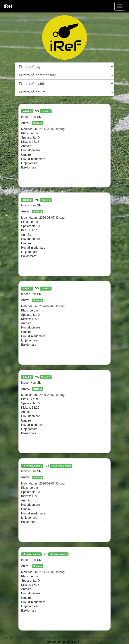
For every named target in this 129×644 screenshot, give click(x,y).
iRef (8, 6)
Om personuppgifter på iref (65, 642)
